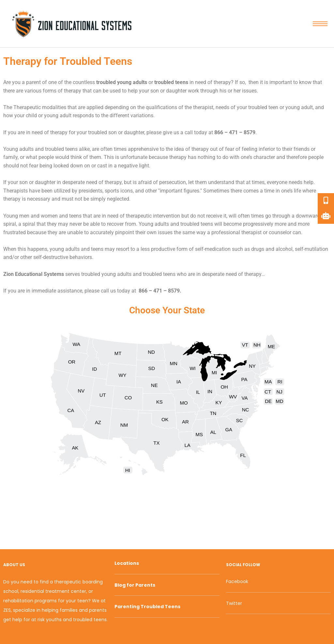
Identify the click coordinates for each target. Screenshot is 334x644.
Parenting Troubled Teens (147, 607)
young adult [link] (299, 107)
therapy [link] (222, 82)
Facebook (237, 581)
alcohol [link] (284, 249)
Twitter (234, 603)
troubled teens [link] (171, 82)
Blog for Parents (135, 585)
